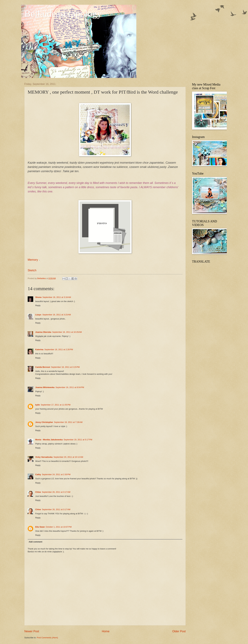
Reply (38, 305)
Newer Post (32, 631)
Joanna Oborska (43, 332)
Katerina (39, 349)
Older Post (179, 631)
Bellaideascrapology (63, 14)
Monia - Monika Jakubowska (49, 440)
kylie (38, 405)
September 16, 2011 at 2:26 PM (59, 349)
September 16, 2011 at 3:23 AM (57, 315)
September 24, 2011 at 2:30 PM (56, 474)
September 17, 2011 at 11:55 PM (56, 405)
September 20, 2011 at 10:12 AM (68, 457)
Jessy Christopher (44, 422)
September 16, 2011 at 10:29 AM (67, 332)
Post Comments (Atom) (47, 638)
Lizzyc (38, 315)
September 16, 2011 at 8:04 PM (70, 387)
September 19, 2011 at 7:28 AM (68, 422)
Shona (38, 297)
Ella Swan (40, 527)
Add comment (35, 542)
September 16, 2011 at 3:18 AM (57, 297)
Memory (33, 260)
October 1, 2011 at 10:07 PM (59, 527)
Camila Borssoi (43, 367)
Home (106, 631)
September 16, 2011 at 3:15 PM (65, 367)
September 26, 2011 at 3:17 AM (56, 492)
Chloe (38, 492)
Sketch (32, 270)
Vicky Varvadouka (44, 457)
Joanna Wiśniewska (45, 387)
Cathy (38, 474)
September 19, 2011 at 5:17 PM (78, 440)
